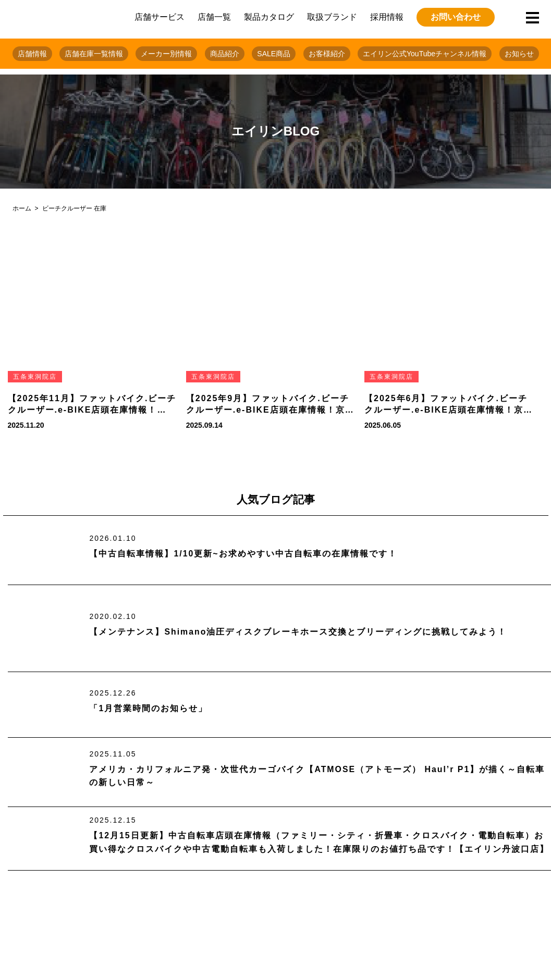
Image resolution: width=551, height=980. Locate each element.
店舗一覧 (214, 17)
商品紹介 (225, 54)
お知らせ (519, 54)
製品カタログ (269, 17)
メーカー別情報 (166, 54)
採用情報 (387, 17)
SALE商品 (274, 54)
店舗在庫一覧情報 (94, 54)
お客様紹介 (327, 54)
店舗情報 (32, 54)
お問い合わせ (456, 17)
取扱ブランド (332, 17)
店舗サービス (160, 17)
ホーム (22, 208)
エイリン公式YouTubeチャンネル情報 (425, 54)
